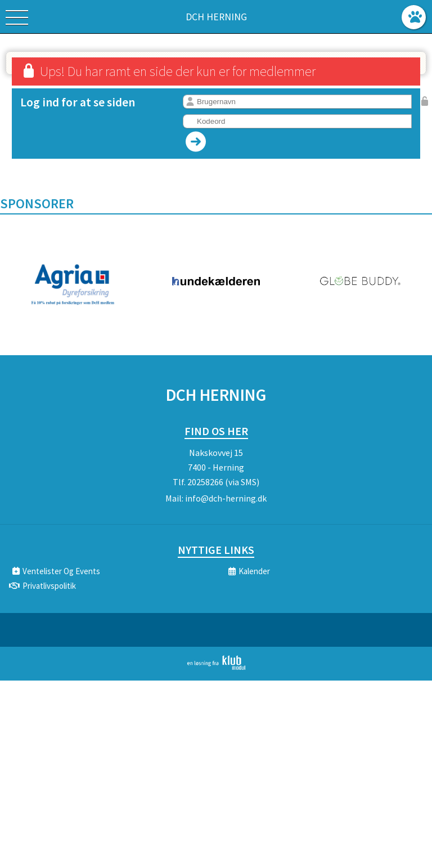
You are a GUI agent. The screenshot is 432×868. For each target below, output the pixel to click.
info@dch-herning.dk (226, 498)
